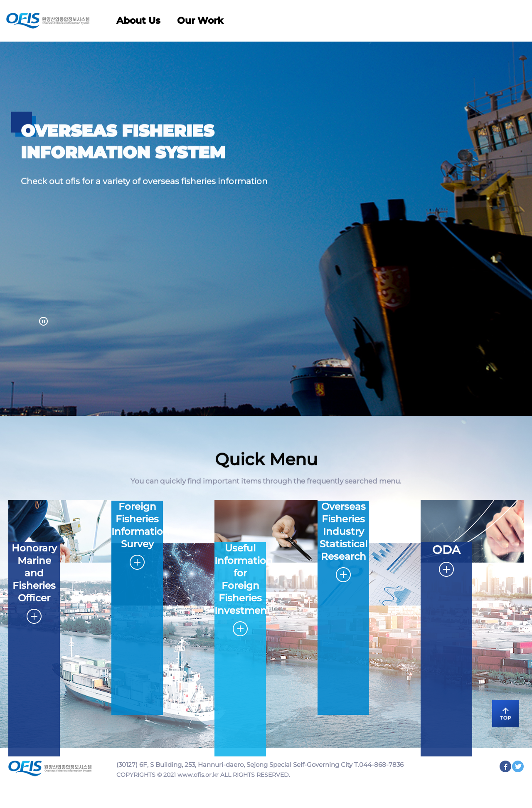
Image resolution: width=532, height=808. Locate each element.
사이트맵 (514, 20)
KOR (488, 20)
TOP (503, 713)
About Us (138, 21)
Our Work (200, 21)
